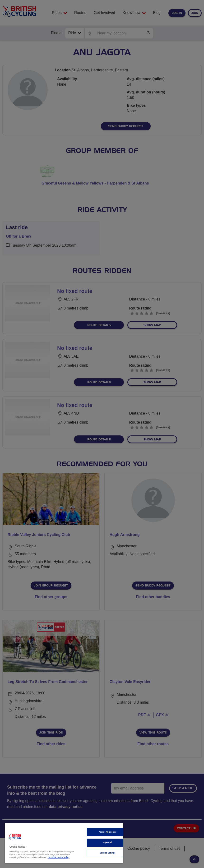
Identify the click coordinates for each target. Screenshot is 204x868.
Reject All (108, 843)
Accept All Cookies (108, 832)
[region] (64, 843)
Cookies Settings (108, 853)
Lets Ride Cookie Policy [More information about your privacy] (59, 857)
